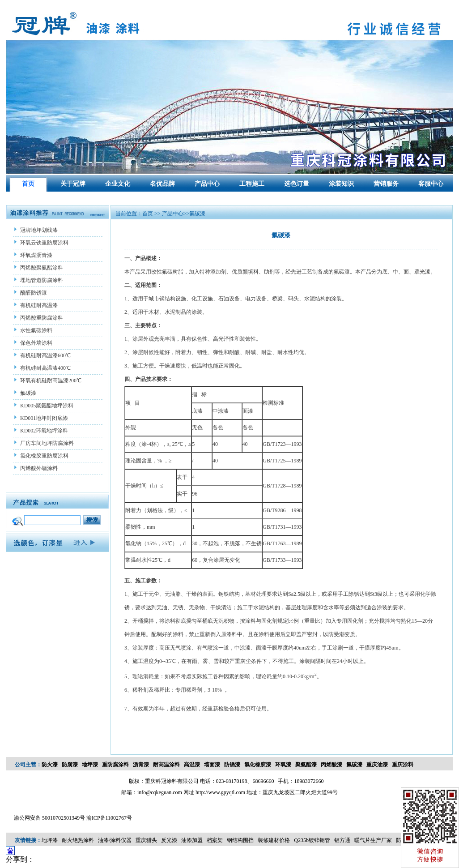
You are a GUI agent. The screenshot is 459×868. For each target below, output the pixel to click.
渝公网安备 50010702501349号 (49, 818)
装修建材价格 (274, 840)
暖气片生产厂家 (373, 840)
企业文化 (118, 184)
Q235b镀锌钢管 (312, 840)
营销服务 (386, 184)
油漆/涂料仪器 (115, 840)
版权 (134, 781)
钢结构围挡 (240, 840)
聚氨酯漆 (306, 765)
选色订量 (297, 184)
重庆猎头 (146, 840)
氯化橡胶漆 (258, 765)
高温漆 (192, 765)
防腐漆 (70, 765)
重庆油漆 (377, 765)
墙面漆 (212, 765)
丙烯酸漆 (331, 765)
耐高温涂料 (166, 765)
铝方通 (342, 840)
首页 (28, 184)
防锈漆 (232, 765)
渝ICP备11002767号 (109, 818)
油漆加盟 (192, 840)
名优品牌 (162, 184)
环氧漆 (283, 765)
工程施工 (252, 184)
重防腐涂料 (115, 765)
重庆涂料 (403, 765)
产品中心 (207, 184)
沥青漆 (141, 765)
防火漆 (50, 765)
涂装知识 (341, 184)
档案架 (215, 840)
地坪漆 (90, 765)
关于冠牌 (73, 184)
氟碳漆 (354, 765)
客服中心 (431, 184)
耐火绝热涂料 (78, 840)
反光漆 (169, 840)
